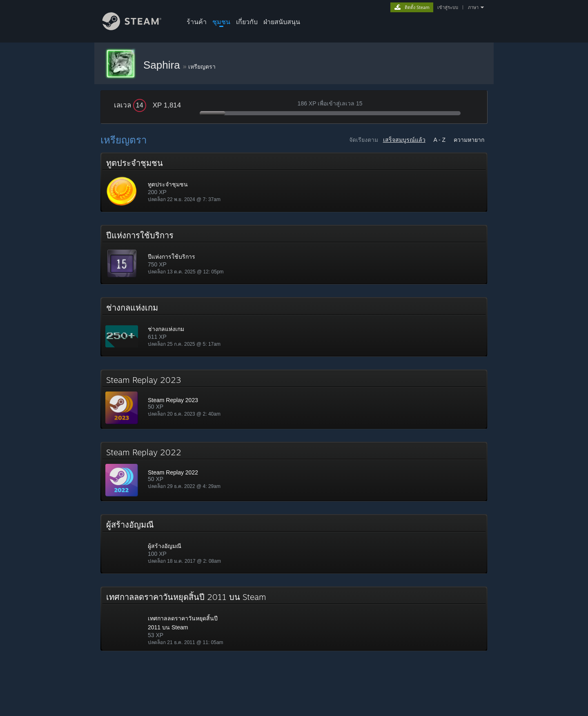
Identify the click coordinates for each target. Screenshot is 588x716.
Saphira (163, 65)
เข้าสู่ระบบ (448, 7)
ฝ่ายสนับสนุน (282, 22)
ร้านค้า (197, 22)
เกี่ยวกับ (247, 22)
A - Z (440, 140)
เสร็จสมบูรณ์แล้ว (404, 140)
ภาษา (473, 7)
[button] (294, 182)
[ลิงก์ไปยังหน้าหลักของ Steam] (138, 28)
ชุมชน (221, 22)
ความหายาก (469, 140)
